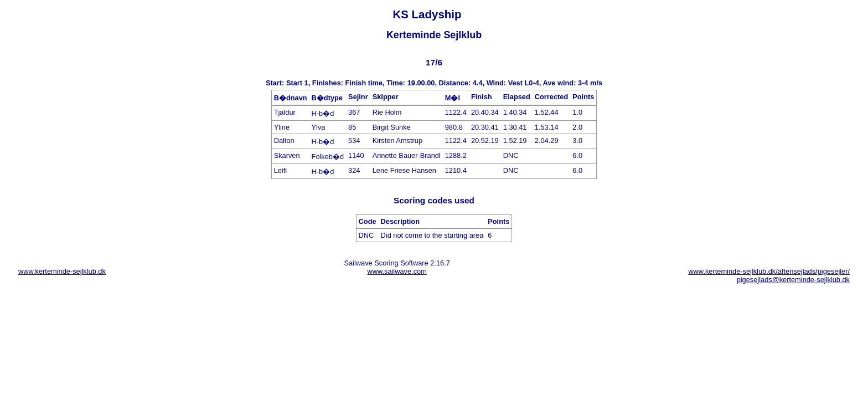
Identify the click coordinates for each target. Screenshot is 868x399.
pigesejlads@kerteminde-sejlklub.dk (793, 280)
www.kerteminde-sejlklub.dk (62, 271)
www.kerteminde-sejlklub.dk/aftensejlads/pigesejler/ (769, 271)
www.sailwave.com (397, 271)
